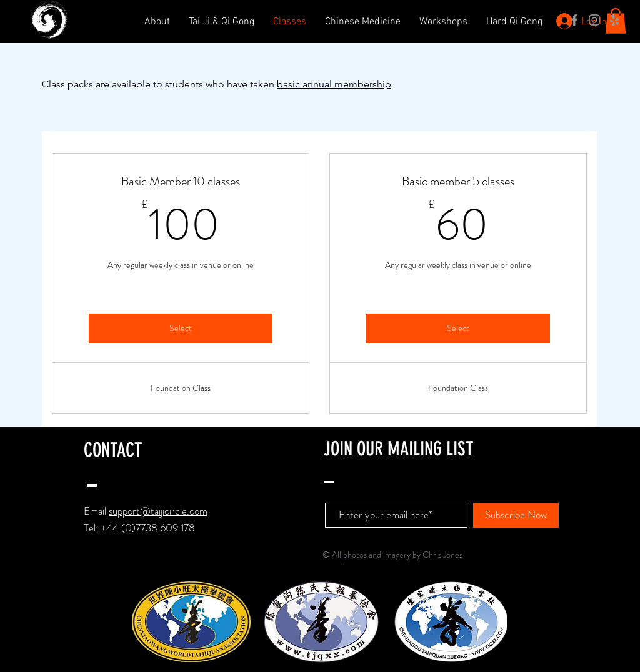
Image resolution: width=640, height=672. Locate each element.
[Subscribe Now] (516, 515)
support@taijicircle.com (158, 511)
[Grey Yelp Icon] (614, 20)
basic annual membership (334, 84)
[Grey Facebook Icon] (574, 20)
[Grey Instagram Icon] (594, 20)
